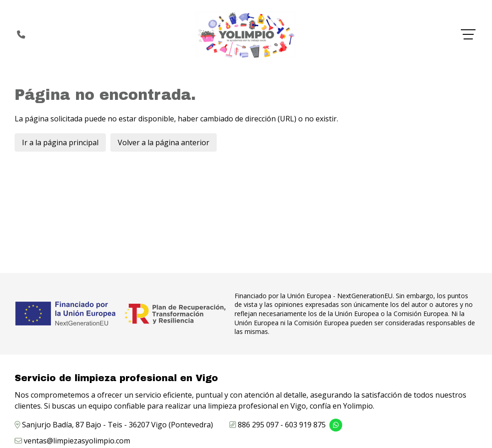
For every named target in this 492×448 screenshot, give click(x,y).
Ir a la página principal (60, 142)
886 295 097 (258, 425)
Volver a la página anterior (164, 142)
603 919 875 (305, 425)
